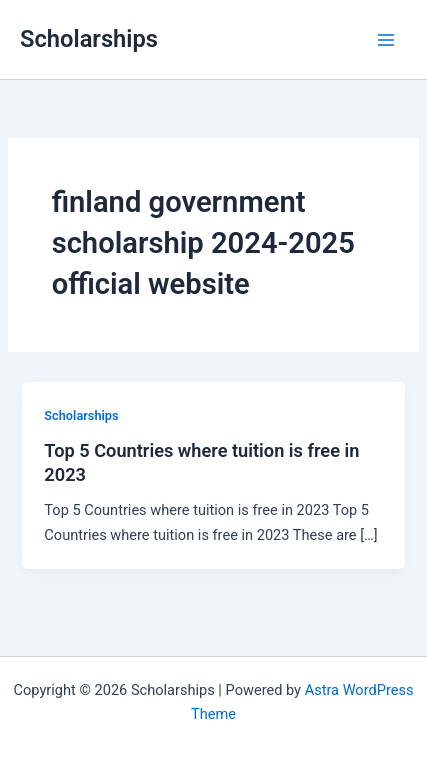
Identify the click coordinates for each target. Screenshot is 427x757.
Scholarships (89, 39)
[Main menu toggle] (386, 40)
